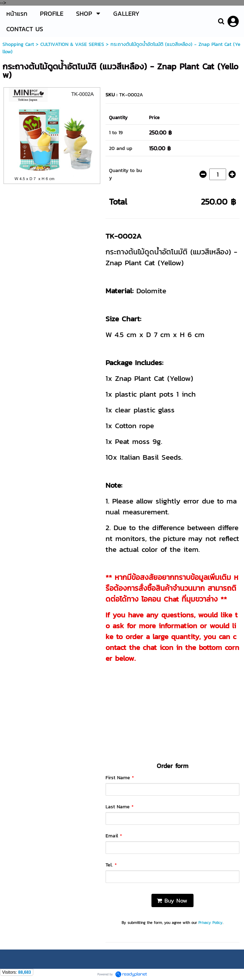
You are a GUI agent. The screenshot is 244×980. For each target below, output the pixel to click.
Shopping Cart (18, 44)
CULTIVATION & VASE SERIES (72, 44)
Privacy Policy (211, 923)
